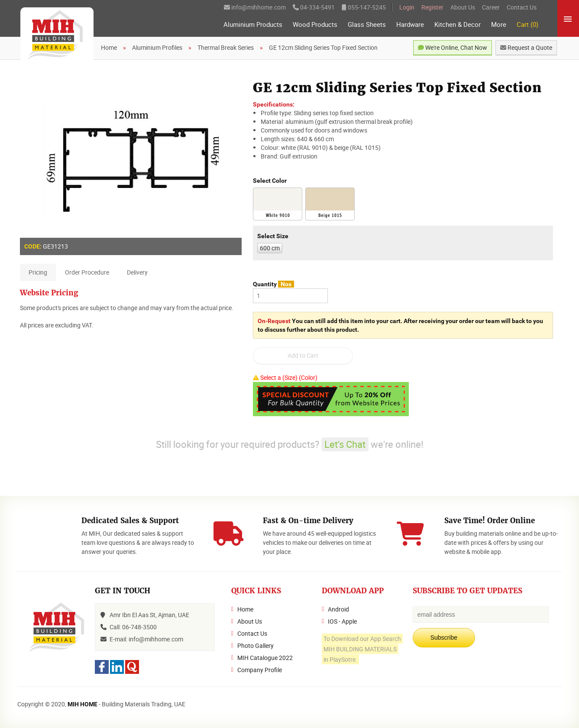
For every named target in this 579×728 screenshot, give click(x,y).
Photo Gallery (256, 645)
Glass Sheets (367, 24)
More (499, 24)
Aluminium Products (253, 24)
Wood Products (315, 24)
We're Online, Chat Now (453, 47)
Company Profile (260, 670)
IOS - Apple (342, 621)
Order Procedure (87, 272)
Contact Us (522, 7)
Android (338, 609)
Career (491, 7)
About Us (463, 7)
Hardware (410, 24)
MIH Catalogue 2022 (265, 658)
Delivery (137, 272)
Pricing (38, 272)
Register (432, 7)
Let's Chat (345, 444)
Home (245, 609)
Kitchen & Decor (458, 24)
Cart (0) (527, 24)
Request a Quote (526, 47)
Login (407, 7)
